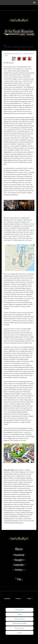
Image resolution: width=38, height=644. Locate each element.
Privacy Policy (19, 610)
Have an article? (20, 628)
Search (19, 633)
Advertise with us (20, 619)
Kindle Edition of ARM (20, 624)
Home (5, 45)
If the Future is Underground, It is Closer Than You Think (19, 47)
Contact (20, 614)
